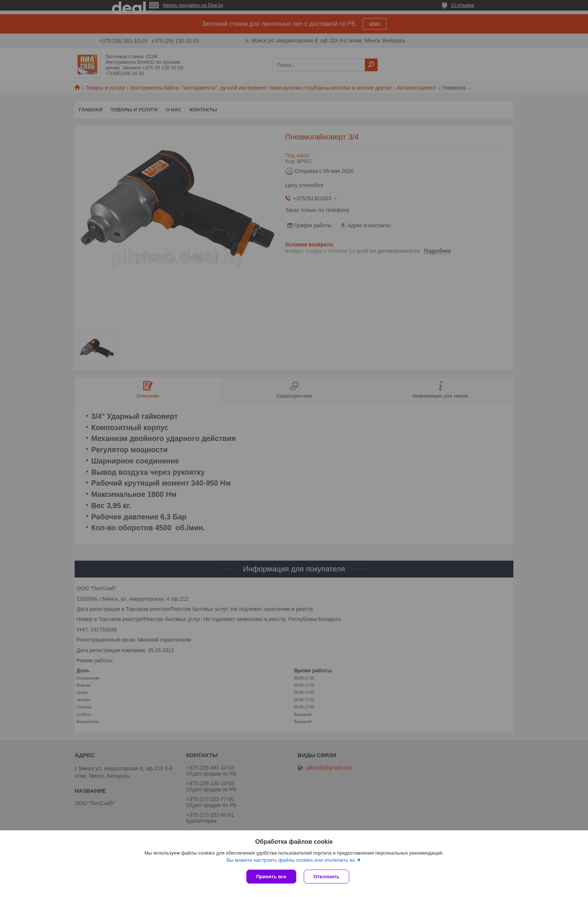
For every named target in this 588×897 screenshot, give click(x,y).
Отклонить (326, 877)
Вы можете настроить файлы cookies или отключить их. (291, 860)
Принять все (271, 877)
